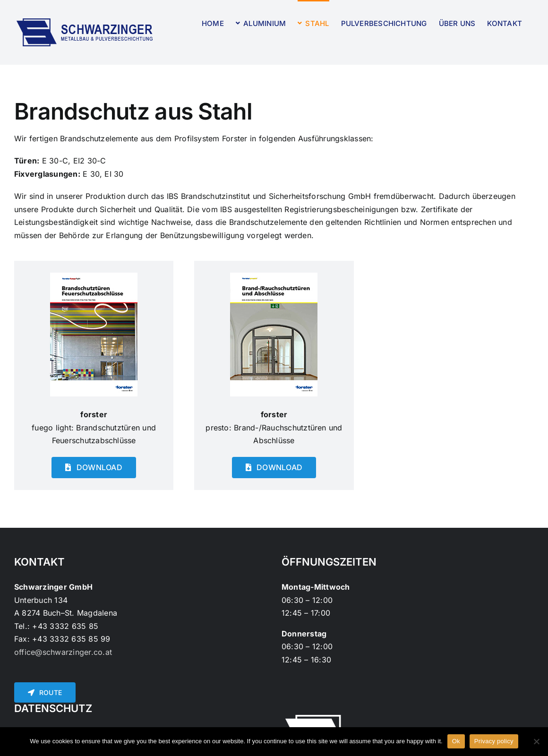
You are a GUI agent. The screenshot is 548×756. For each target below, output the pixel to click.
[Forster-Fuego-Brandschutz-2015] (94, 276)
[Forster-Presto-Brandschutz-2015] (274, 276)
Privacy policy (494, 741)
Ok (456, 741)
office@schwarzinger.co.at (63, 652)
